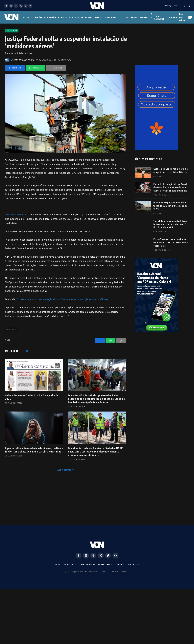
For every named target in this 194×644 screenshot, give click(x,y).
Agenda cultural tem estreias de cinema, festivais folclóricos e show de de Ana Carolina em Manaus (34, 468)
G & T (151, 17)
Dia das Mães (182, 17)
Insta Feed (134, 583)
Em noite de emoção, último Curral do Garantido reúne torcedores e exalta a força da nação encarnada (170, 205)
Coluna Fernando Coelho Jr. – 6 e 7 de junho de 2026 (32, 415)
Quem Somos (105, 583)
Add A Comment (65, 488)
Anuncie (120, 583)
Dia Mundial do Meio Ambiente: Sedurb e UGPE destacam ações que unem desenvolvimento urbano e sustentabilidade (95, 469)
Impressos (110, 17)
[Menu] (190, 18)
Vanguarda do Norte (24, 78)
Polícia (62, 17)
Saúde (98, 17)
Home (58, 583)
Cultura (123, 17)
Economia (87, 17)
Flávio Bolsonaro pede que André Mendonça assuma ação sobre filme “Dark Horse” (171, 261)
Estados (28, 17)
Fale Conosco (87, 583)
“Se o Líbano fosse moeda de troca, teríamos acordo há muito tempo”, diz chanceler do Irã (171, 242)
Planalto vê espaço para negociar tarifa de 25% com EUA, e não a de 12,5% (170, 224)
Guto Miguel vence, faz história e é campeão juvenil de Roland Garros (170, 188)
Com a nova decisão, (16, 232)
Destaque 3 (11, 347)
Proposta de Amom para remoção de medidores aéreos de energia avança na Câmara (62, 317)
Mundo (144, 17)
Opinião (52, 17)
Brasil (134, 17)
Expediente (70, 583)
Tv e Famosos (159, 17)
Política (40, 17)
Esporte (74, 17)
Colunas (172, 17)
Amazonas (12, 49)
